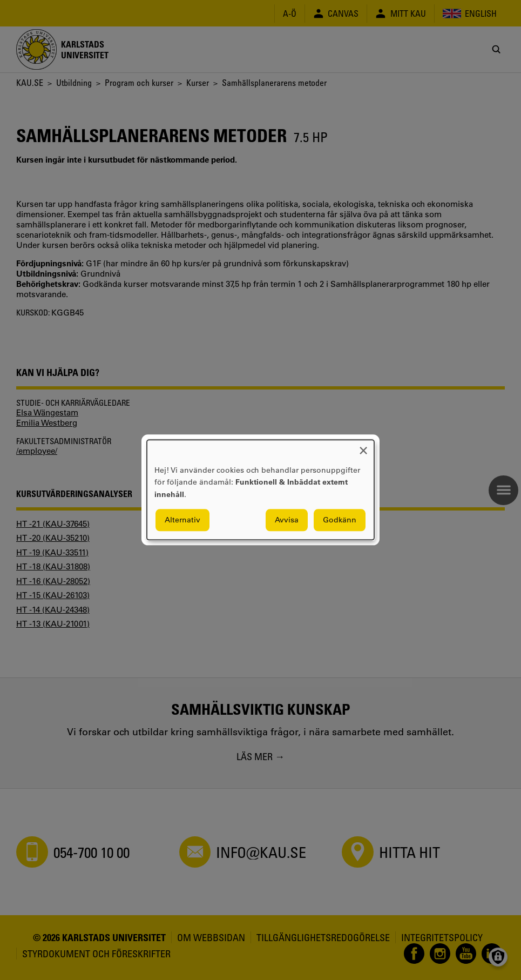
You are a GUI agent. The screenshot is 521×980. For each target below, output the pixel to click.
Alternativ (182, 520)
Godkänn (340, 520)
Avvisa (287, 520)
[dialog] (260, 490)
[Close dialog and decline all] (363, 447)
